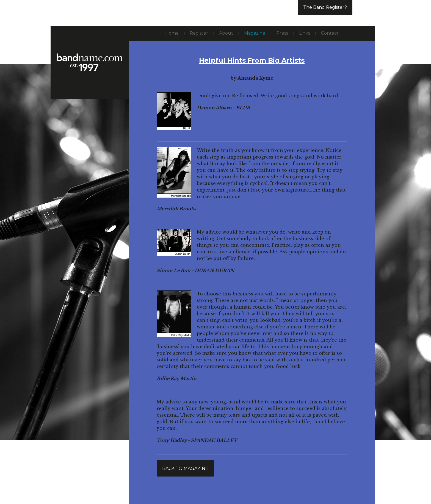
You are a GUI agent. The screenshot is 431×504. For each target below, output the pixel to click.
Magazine (255, 33)
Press (282, 33)
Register (199, 33)
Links (305, 33)
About (226, 33)
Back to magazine (185, 468)
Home (172, 33)
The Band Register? (325, 7)
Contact (330, 33)
